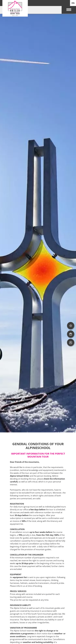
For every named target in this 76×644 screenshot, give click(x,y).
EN (73, 3)
